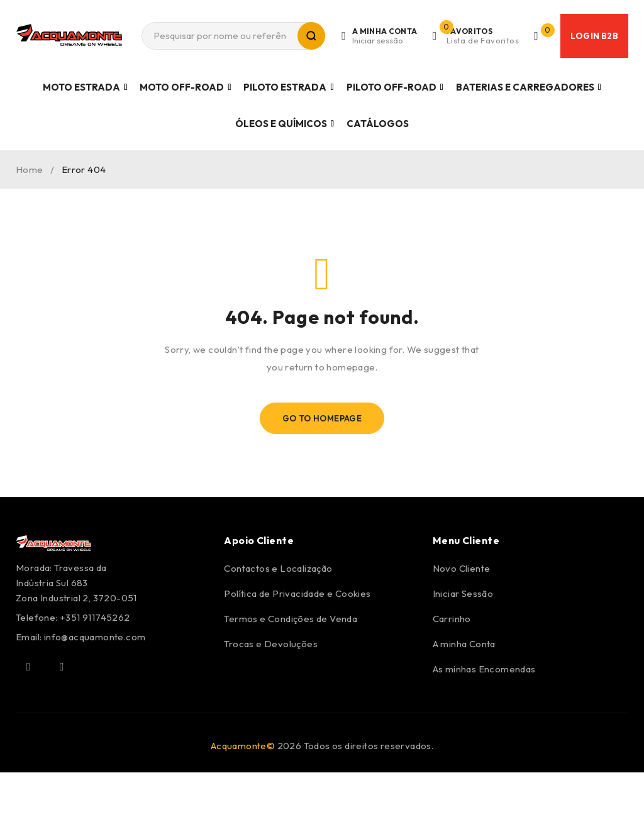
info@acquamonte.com (95, 637)
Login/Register (382, 36)
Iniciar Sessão (463, 593)
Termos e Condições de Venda (291, 619)
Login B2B (594, 36)
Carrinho (452, 619)
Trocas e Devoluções (271, 644)
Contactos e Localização (278, 568)
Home (30, 170)
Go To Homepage (322, 418)
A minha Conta (464, 644)
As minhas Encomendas (484, 669)
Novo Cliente (462, 568)
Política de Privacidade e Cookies (297, 593)
